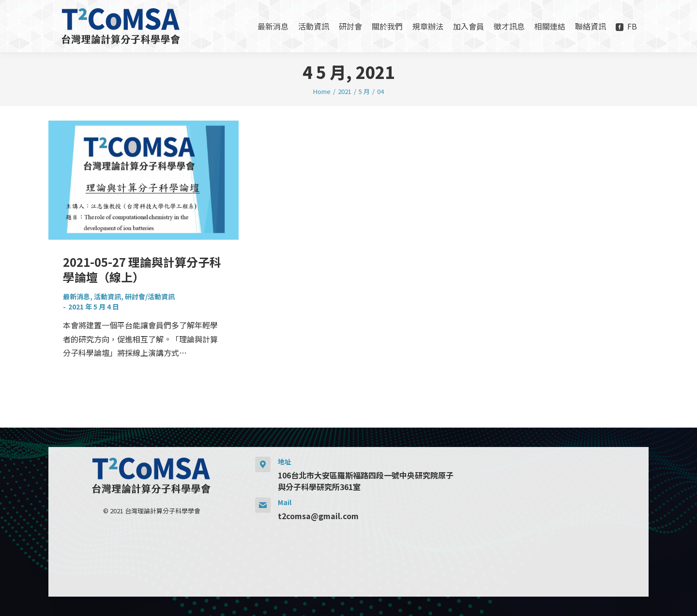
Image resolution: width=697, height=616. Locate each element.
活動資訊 (107, 296)
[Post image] (144, 180)
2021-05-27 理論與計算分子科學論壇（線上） (142, 269)
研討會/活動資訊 (150, 296)
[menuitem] (273, 26)
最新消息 (76, 296)
